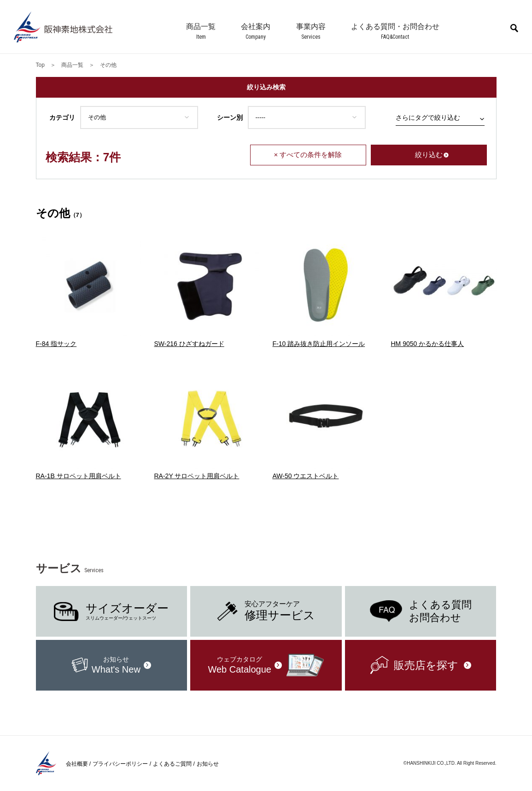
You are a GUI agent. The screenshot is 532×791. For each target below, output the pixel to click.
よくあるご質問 (172, 764)
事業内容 (311, 26)
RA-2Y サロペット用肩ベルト (197, 476)
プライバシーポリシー (120, 764)
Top (40, 65)
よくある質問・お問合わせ (395, 26)
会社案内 (256, 26)
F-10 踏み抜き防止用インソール (319, 344)
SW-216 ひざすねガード (189, 344)
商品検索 (514, 28)
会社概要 (77, 764)
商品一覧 (201, 26)
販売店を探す (426, 665)
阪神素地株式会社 (64, 27)
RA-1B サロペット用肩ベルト (79, 476)
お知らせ (208, 764)
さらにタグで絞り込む (428, 117)
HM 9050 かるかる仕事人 (428, 344)
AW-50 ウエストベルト (306, 476)
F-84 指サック (56, 344)
